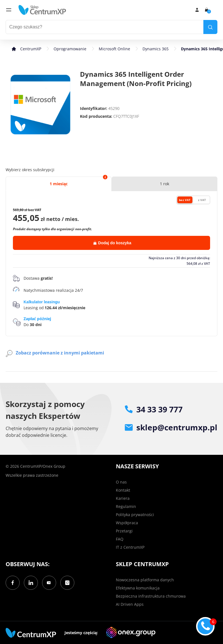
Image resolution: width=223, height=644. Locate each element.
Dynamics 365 (156, 49)
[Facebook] (13, 583)
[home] (42, 10)
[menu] (9, 10)
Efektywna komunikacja (138, 588)
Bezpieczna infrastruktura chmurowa (151, 596)
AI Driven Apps (130, 604)
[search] (210, 27)
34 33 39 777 (154, 409)
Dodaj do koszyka (112, 243)
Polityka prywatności (135, 515)
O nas (121, 482)
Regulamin (126, 506)
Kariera (123, 498)
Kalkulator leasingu (42, 302)
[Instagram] (67, 583)
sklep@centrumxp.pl (171, 427)
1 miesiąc (59, 184)
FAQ (120, 539)
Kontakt (123, 490)
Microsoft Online (114, 49)
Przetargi (124, 531)
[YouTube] (49, 583)
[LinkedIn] (31, 583)
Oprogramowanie (70, 49)
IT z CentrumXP (130, 547)
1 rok (165, 184)
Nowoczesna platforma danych (145, 580)
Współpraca (127, 523)
